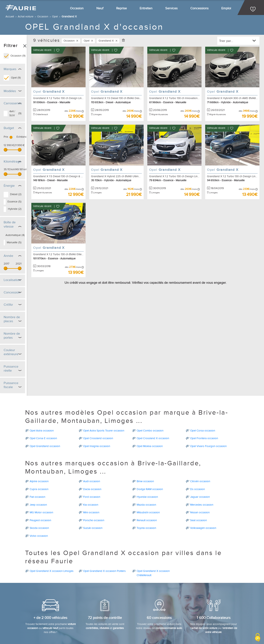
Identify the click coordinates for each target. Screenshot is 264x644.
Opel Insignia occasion (97, 417)
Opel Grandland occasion (45, 417)
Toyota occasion (146, 499)
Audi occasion (92, 452)
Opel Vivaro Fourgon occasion (208, 417)
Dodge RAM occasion (150, 460)
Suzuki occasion (93, 499)
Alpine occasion (39, 452)
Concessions (199, 8)
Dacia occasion (92, 460)
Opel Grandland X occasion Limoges (52, 542)
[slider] (5, 147)
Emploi (226, 8)
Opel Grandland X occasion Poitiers (104, 542)
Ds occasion (197, 460)
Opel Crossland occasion (98, 409)
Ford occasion (92, 468)
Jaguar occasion (200, 468)
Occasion (77, 8)
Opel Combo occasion (150, 402)
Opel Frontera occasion (204, 409)
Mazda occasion (146, 476)
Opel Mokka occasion (150, 417)
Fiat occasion (37, 468)
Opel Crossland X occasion (153, 409)
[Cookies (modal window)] (258, 638)
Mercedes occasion (202, 476)
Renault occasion (147, 491)
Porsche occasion (94, 491)
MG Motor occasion (41, 483)
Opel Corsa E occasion (43, 409)
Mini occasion (91, 483)
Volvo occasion (39, 507)
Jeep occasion (38, 476)
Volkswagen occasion (203, 499)
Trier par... (226, 41)
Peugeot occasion (40, 491)
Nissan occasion (200, 483)
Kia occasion (91, 476)
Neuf (100, 8)
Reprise (121, 8)
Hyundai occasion (147, 468)
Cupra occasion (39, 460)
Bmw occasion (145, 452)
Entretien (146, 8)
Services (171, 8)
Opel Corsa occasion (203, 402)
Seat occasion (199, 491)
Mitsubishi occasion (148, 483)
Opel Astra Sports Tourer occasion (104, 402)
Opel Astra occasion (42, 402)
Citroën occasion (200, 452)
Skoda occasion (39, 499)
